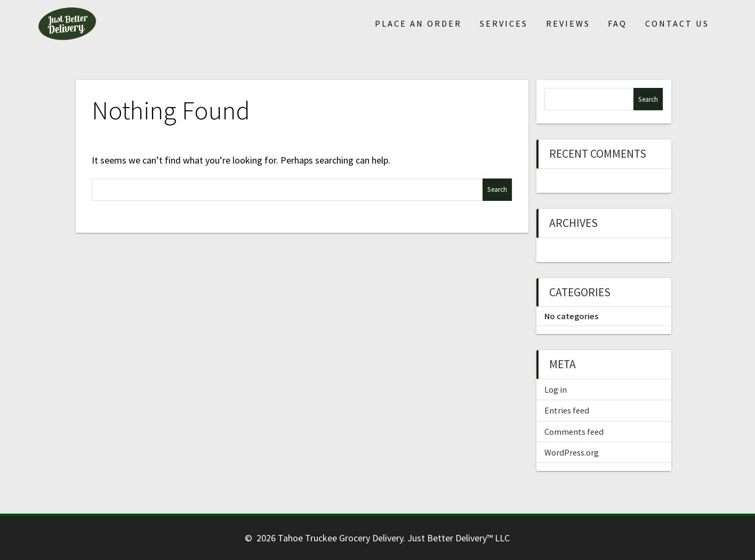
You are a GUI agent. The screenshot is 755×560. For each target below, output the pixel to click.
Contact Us (677, 23)
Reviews (568, 23)
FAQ (617, 23)
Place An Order (418, 23)
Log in (556, 389)
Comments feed (574, 432)
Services (504, 23)
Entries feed (567, 410)
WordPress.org (572, 452)
